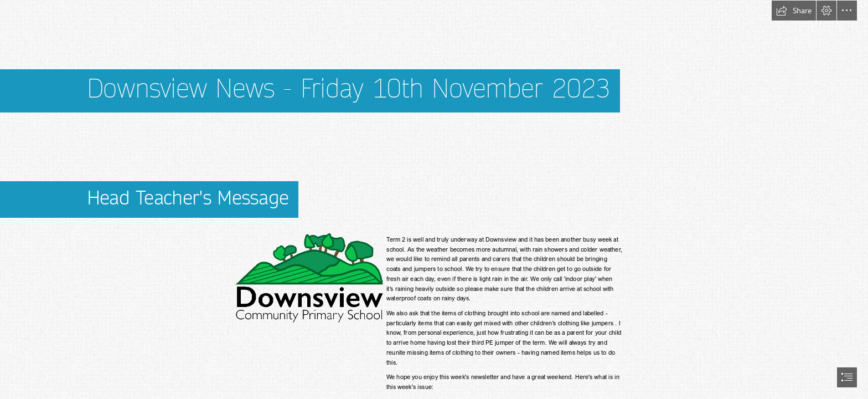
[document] (434, 199)
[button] (794, 11)
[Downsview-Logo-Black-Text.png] (308, 278)
